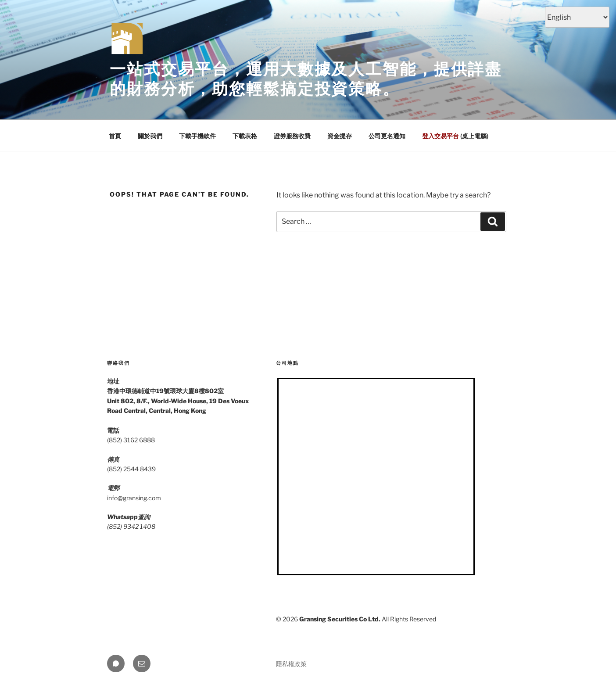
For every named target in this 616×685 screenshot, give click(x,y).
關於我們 (150, 136)
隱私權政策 (291, 664)
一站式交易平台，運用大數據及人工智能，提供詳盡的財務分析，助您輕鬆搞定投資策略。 (306, 79)
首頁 (115, 136)
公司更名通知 (387, 136)
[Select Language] (577, 17)
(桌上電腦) (455, 136)
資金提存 (340, 136)
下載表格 (245, 136)
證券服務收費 (292, 136)
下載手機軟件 (197, 136)
